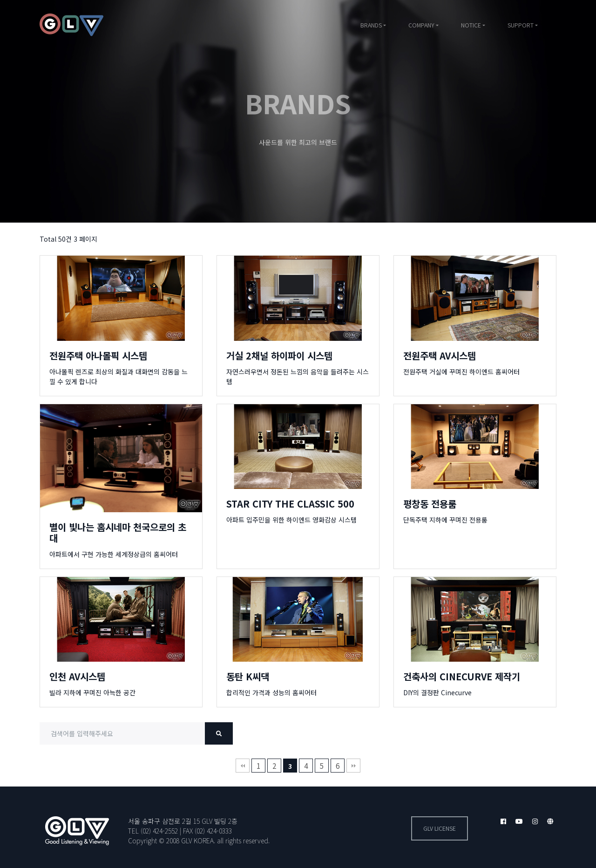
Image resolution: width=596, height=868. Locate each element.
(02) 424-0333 (213, 831)
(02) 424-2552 (159, 831)
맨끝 (353, 766)
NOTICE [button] (471, 25)
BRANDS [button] (371, 25)
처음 (243, 766)
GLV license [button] (440, 828)
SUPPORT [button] (521, 25)
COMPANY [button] (421, 25)
